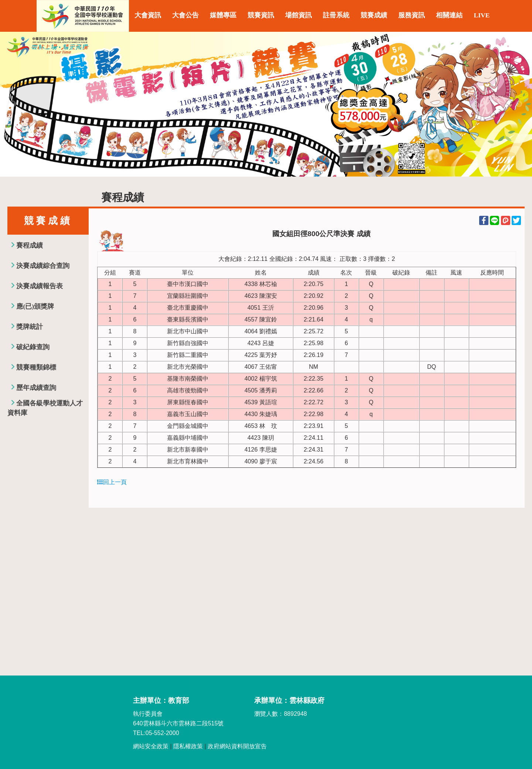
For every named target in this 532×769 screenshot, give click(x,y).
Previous (13, 104)
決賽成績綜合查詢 (43, 266)
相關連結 (449, 15)
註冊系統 (336, 15)
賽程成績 (30, 245)
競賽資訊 (261, 15)
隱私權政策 (188, 746)
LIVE (482, 15)
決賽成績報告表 (40, 286)
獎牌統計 (30, 327)
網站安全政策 (151, 746)
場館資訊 (299, 15)
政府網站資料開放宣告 (237, 746)
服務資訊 (412, 15)
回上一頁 (112, 482)
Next (519, 104)
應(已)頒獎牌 (35, 306)
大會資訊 (148, 15)
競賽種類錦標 (36, 367)
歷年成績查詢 (36, 388)
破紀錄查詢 (33, 347)
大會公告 (185, 15)
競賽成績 (374, 15)
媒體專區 (223, 15)
